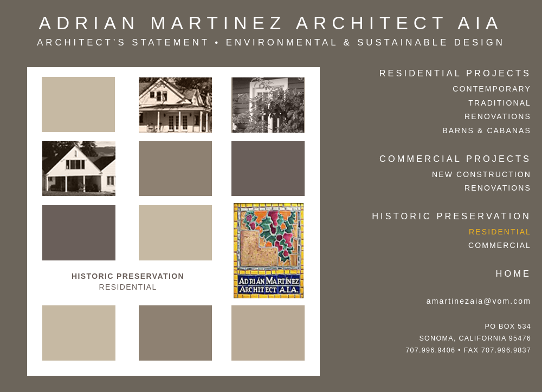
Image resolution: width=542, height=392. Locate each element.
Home (514, 273)
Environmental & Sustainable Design (366, 43)
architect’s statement (123, 43)
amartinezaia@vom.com (479, 301)
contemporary (492, 89)
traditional (500, 103)
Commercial (500, 245)
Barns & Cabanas (487, 130)
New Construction (482, 174)
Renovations (498, 116)
